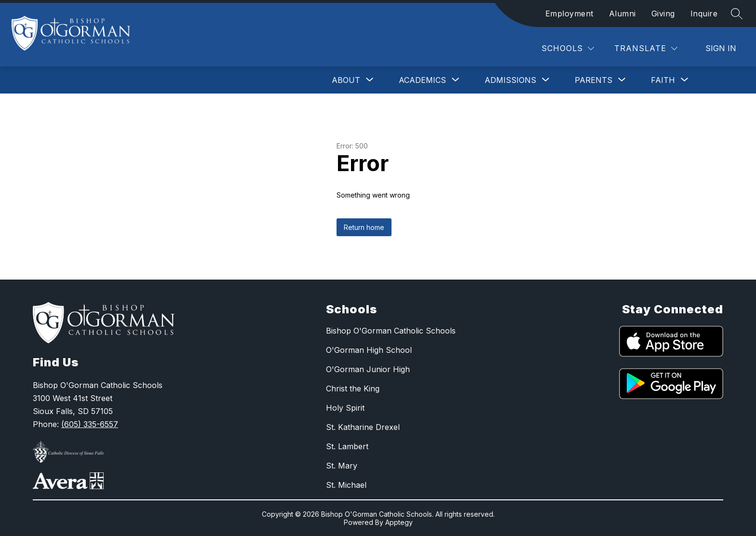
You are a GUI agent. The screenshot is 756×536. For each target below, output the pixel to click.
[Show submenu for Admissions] (510, 80)
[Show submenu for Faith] (663, 80)
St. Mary (342, 466)
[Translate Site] (646, 48)
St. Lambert (347, 446)
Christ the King (353, 389)
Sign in (721, 48)
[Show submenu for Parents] (594, 80)
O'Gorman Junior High (368, 369)
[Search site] (737, 13)
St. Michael (346, 485)
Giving (663, 13)
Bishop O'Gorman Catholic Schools (391, 331)
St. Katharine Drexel (363, 427)
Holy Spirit (345, 408)
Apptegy (399, 522)
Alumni (622, 13)
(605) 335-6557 (90, 424)
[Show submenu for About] (346, 80)
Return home (364, 227)
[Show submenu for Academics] (422, 80)
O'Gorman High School (369, 350)
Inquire (704, 13)
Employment (569, 13)
